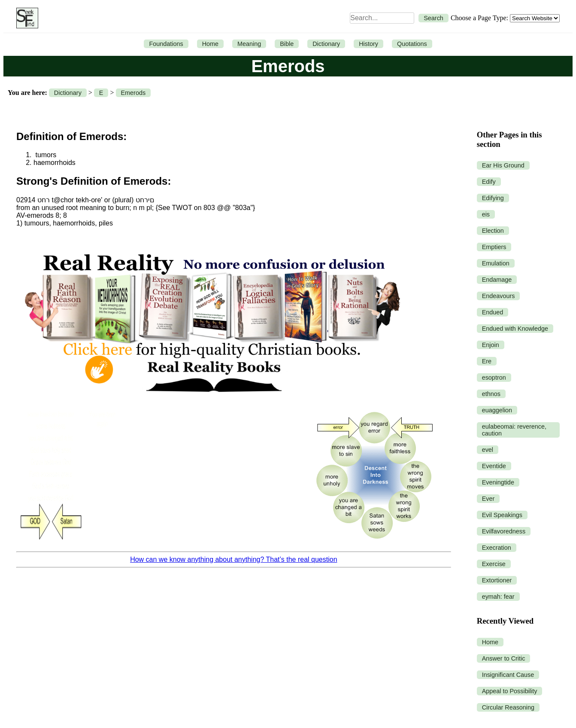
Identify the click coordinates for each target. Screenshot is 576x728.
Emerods (133, 93)
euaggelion (497, 410)
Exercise (494, 564)
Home (210, 44)
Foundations (166, 44)
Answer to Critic (504, 658)
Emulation (496, 263)
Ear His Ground (503, 165)
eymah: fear (498, 597)
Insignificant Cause (508, 675)
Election (493, 231)
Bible (287, 44)
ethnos (491, 394)
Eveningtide (498, 482)
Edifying (493, 198)
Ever (488, 499)
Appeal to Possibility (510, 691)
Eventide (494, 466)
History (368, 44)
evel (488, 450)
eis (486, 214)
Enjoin (491, 345)
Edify (489, 182)
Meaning (249, 44)
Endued (493, 312)
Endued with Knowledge (515, 329)
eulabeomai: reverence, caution (514, 430)
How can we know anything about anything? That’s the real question (233, 559)
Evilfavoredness (504, 531)
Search (434, 18)
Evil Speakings (502, 515)
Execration (497, 548)
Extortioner (497, 580)
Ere (487, 361)
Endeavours (499, 296)
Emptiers (494, 247)
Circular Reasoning (508, 707)
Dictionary (326, 44)
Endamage (497, 280)
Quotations (412, 44)
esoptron (494, 378)
